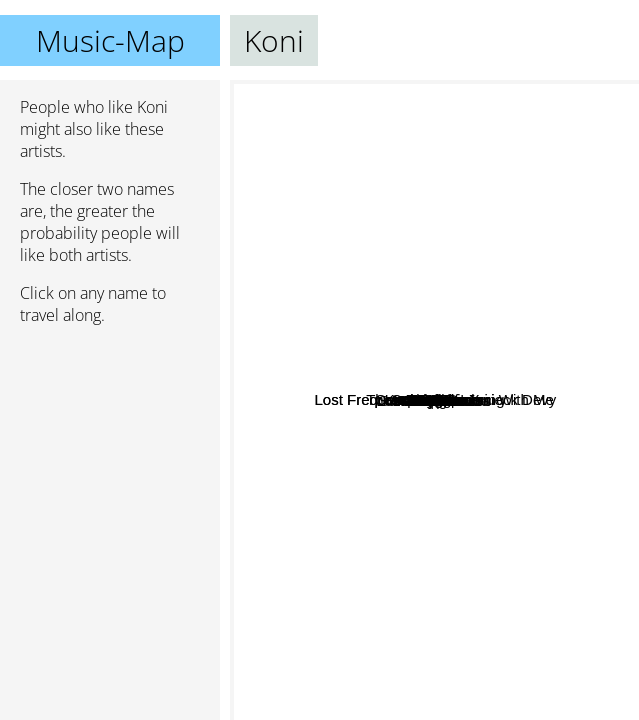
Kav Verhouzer (444, 311)
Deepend (401, 398)
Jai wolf (321, 433)
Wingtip (390, 249)
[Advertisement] (110, 447)
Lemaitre (410, 675)
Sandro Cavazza (402, 441)
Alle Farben (531, 393)
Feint (476, 109)
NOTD (390, 221)
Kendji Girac (501, 623)
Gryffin (394, 359)
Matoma (496, 254)
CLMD (434, 359)
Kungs (305, 516)
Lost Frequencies (325, 465)
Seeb (487, 446)
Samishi (300, 250)
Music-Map (110, 40)
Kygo (337, 352)
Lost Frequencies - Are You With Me (383, 380)
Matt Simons (393, 466)
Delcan (507, 577)
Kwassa (410, 507)
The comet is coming (538, 295)
